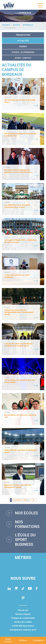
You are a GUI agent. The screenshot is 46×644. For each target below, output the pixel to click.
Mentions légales (23, 614)
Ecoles (16, 25)
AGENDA (23, 46)
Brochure (23, 640)
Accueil (6, 25)
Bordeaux (28, 25)
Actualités (23, 41)
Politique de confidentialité (23, 618)
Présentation (23, 35)
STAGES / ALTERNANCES (23, 52)
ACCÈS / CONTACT (23, 58)
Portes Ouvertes (8, 640)
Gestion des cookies (23, 622)
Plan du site (23, 610)
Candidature (38, 640)
